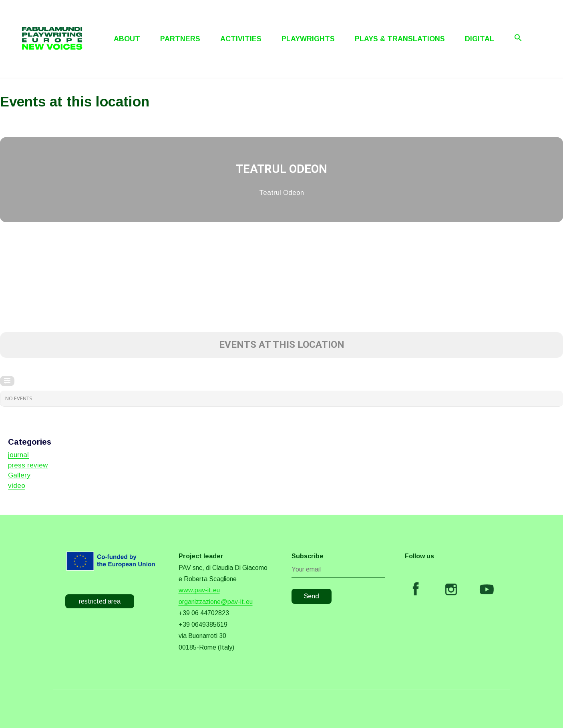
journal (18, 455)
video (17, 486)
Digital (480, 39)
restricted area (100, 601)
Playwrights (308, 39)
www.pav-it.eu (199, 590)
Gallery (19, 475)
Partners (180, 39)
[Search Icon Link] (518, 38)
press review (28, 465)
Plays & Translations (400, 39)
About (127, 39)
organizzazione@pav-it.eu (216, 602)
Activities (241, 39)
